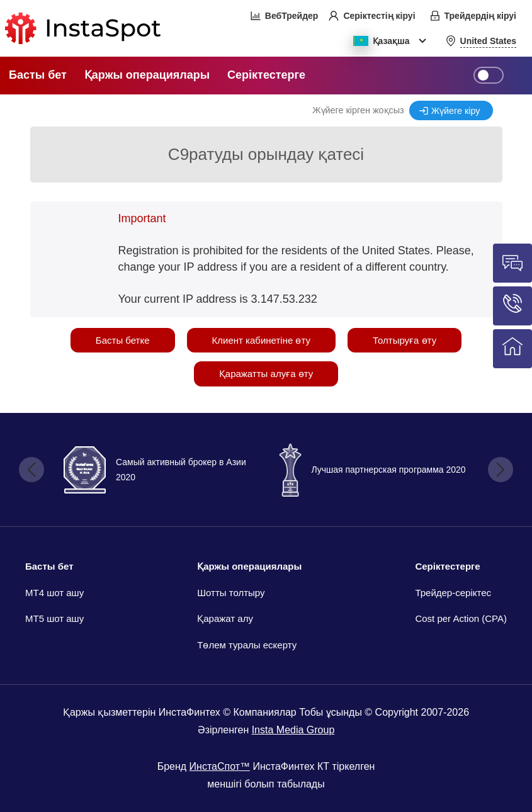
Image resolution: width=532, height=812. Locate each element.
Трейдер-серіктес (453, 593)
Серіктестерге (447, 566)
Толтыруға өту (405, 340)
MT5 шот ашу (54, 618)
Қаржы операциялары (249, 566)
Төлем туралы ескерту (247, 645)
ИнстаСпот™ (220, 766)
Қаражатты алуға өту (266, 374)
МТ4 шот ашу (54, 593)
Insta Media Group (293, 730)
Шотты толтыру (231, 593)
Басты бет (49, 566)
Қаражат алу (225, 618)
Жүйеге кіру (456, 111)
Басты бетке (123, 340)
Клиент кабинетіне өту (261, 340)
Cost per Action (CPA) (461, 618)
